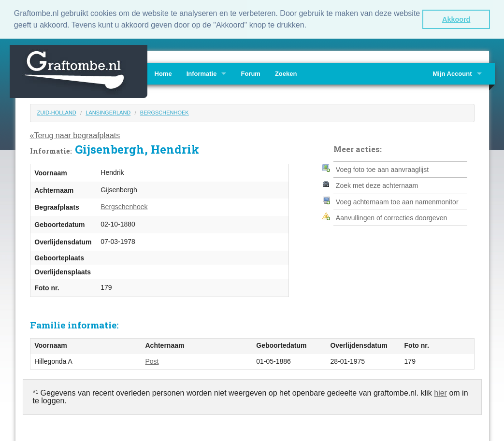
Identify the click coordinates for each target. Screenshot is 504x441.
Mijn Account (452, 73)
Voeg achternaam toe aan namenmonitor (397, 201)
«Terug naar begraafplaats (75, 135)
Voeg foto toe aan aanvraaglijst (382, 169)
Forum (250, 73)
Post (152, 360)
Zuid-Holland (57, 112)
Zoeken (286, 73)
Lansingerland (108, 112)
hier (440, 392)
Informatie (202, 73)
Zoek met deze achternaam (377, 185)
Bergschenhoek (165, 112)
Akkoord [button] (456, 19)
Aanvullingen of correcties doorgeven (391, 217)
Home (163, 73)
